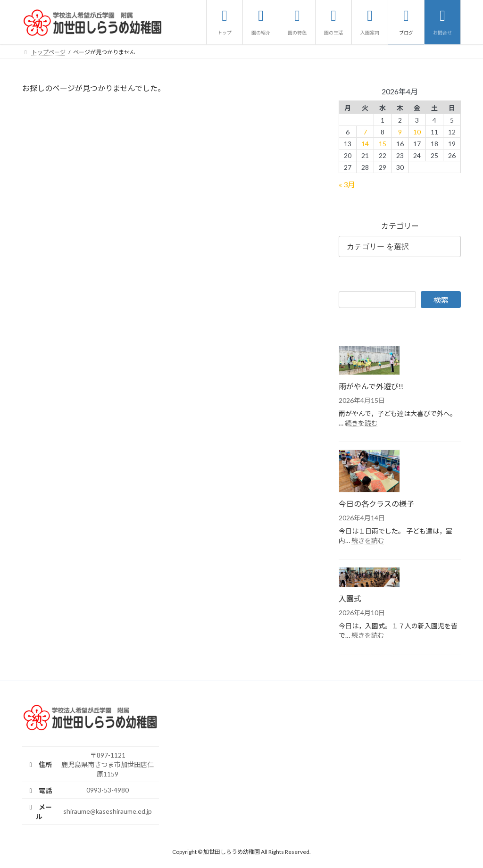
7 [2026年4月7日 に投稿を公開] (365, 131)
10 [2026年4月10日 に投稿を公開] (417, 131)
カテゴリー (400, 226)
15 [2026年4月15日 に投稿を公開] (383, 143)
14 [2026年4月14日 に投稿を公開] (365, 143)
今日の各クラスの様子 (376, 504)
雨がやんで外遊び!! (371, 386)
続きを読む (361, 422)
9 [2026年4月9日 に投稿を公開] (400, 131)
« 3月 (347, 184)
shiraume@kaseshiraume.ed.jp (108, 811)
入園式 (350, 598)
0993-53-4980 (108, 790)
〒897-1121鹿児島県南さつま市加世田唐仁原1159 (108, 764)
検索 (441, 299)
